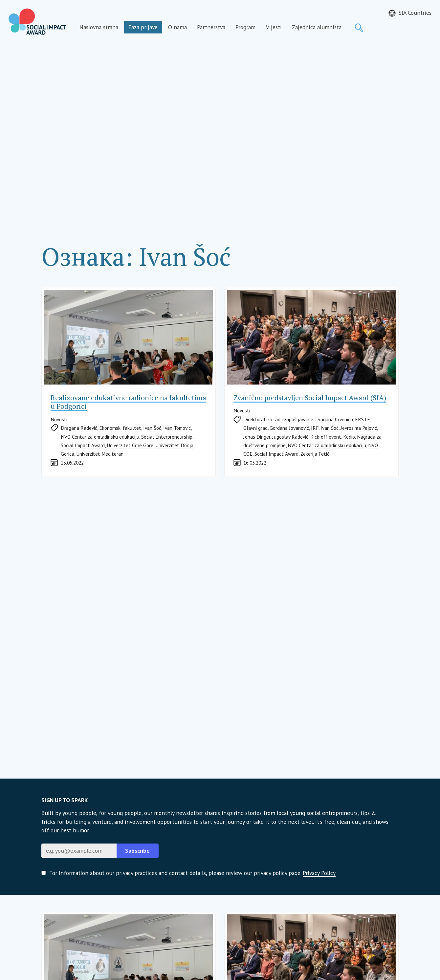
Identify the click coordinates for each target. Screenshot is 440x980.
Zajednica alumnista (317, 27)
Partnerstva (211, 27)
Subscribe (137, 851)
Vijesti (274, 27)
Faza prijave (143, 27)
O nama (177, 27)
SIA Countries (415, 13)
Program (245, 27)
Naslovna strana (99, 27)
